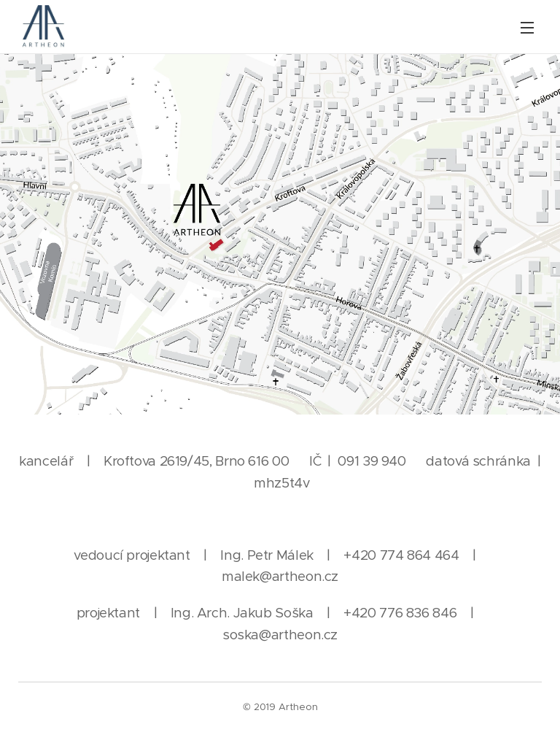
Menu (527, 28)
